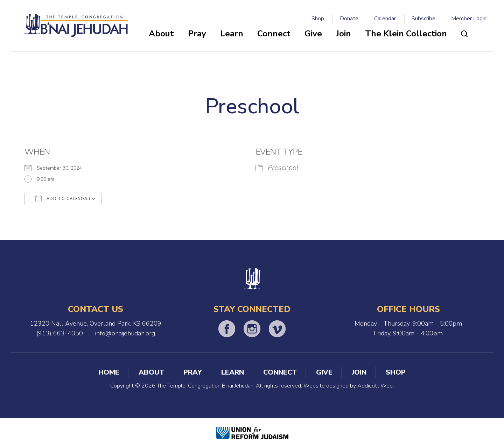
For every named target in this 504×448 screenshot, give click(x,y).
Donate (349, 19)
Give (313, 34)
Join (344, 34)
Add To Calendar (63, 198)
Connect (274, 34)
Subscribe (423, 19)
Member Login (469, 19)
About (161, 34)
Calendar (385, 19)
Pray (197, 34)
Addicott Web (375, 386)
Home (109, 372)
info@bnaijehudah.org (125, 333)
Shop (318, 19)
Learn (232, 34)
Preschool (283, 168)
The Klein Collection (406, 34)
